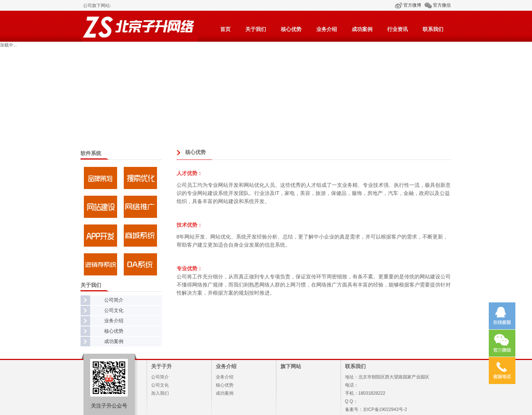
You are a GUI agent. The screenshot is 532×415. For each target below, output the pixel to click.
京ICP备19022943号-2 (385, 409)
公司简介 (114, 300)
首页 (225, 29)
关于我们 (256, 29)
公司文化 (114, 310)
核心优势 (291, 29)
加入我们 (160, 393)
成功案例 (362, 29)
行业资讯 (398, 29)
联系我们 (433, 29)
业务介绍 (327, 29)
